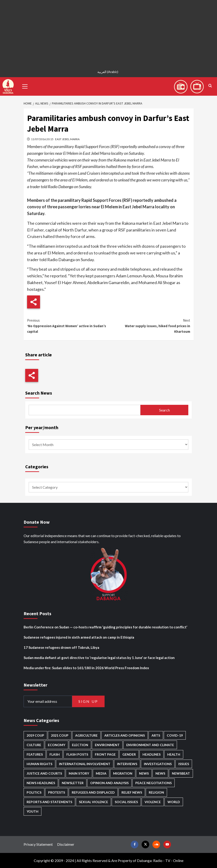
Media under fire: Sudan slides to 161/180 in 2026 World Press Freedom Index (86, 668)
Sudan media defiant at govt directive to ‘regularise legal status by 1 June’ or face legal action (99, 658)
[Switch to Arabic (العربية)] (108, 72)
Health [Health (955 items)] (174, 754)
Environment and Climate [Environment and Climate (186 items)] (150, 745)
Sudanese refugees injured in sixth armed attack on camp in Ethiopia (79, 637)
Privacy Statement (38, 844)
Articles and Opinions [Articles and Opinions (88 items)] (125, 735)
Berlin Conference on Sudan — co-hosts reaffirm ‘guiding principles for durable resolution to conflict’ (105, 627)
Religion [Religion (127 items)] (156, 792)
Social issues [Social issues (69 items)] (126, 802)
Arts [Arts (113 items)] (156, 735)
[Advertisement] (108, 32)
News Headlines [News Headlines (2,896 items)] (41, 783)
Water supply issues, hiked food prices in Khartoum (149, 326)
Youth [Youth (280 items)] (33, 811)
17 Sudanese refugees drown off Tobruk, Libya (61, 647)
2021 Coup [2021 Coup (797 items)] (60, 735)
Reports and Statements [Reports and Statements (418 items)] (49, 802)
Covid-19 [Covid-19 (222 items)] (175, 735)
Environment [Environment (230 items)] (107, 745)
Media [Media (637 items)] (101, 773)
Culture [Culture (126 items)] (34, 745)
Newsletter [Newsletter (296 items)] (73, 783)
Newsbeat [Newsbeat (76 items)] (181, 773)
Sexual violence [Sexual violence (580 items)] (93, 802)
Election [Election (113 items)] (80, 745)
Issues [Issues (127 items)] (184, 764)
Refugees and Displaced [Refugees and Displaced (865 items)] (93, 792)
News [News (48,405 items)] (144, 773)
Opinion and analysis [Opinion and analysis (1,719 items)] (109, 783)
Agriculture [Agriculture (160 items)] (86, 735)
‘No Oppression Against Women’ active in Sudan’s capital (68, 326)
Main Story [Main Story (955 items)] (79, 773)
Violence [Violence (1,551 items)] (153, 802)
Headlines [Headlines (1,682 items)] (152, 754)
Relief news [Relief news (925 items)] (132, 792)
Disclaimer (66, 844)
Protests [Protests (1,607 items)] (57, 792)
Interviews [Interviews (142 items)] (127, 764)
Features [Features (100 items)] (35, 754)
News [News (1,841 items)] (160, 773)
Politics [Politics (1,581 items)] (34, 792)
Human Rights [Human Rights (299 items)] (39, 764)
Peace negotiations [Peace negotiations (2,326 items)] (153, 783)
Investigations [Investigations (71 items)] (158, 764)
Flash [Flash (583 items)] (55, 754)
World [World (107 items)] (174, 802)
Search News (39, 393)
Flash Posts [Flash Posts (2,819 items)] (77, 754)
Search (164, 410)
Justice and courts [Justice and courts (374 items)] (44, 773)
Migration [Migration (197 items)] (123, 773)
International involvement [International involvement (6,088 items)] (85, 764)
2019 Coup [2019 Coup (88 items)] (35, 735)
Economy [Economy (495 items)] (57, 745)
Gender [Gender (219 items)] (129, 754)
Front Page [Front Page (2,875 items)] (105, 754)
